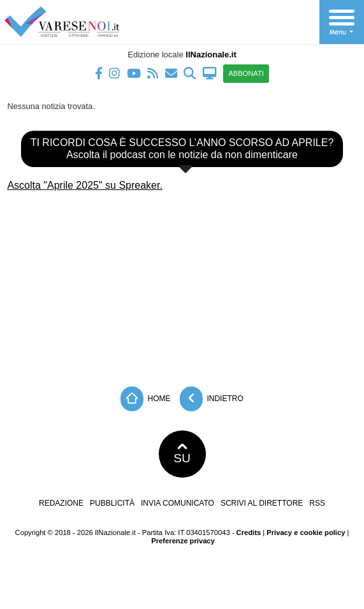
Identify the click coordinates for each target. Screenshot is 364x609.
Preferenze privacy (183, 541)
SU (182, 454)
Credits (249, 532)
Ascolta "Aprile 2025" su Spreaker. (85, 185)
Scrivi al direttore (262, 503)
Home (145, 399)
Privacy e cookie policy (306, 532)
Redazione (61, 503)
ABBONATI (246, 73)
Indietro (212, 399)
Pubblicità (112, 503)
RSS (317, 503)
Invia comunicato (178, 503)
